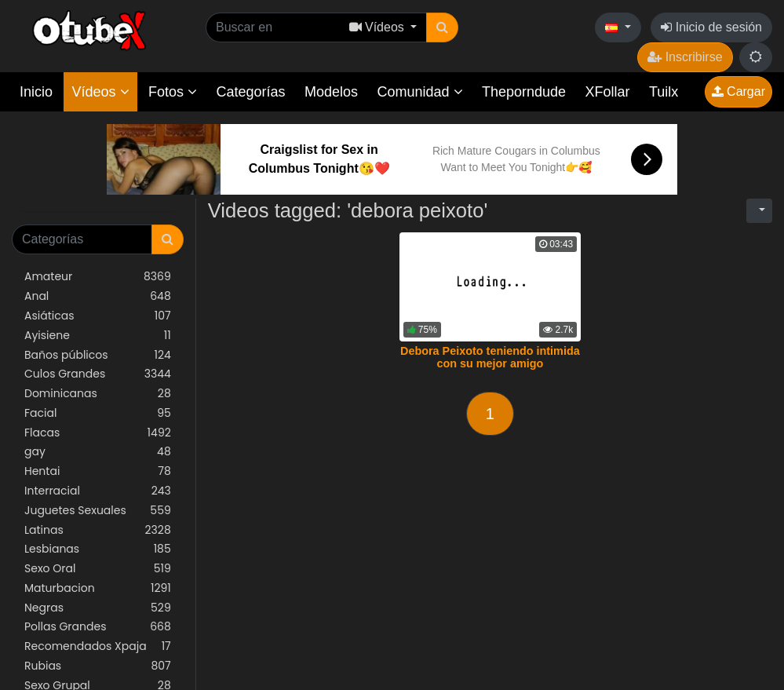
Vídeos (100, 92)
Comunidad (419, 92)
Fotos (173, 92)
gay (98, 452)
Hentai (98, 471)
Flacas (98, 433)
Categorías (250, 92)
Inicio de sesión (711, 27)
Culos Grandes (98, 374)
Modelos (331, 92)
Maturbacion (98, 588)
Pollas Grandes (98, 627)
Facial (98, 413)
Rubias (98, 666)
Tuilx (664, 92)
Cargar (738, 91)
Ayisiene (98, 336)
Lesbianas (98, 549)
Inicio (36, 92)
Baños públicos (98, 355)
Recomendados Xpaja (98, 646)
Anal (98, 296)
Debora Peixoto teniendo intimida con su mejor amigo (490, 357)
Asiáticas (98, 316)
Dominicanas (98, 394)
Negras (98, 608)
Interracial (98, 491)
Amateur (98, 277)
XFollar (608, 92)
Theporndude (524, 92)
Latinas (98, 530)
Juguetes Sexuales (98, 511)
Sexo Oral (98, 569)
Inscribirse (685, 57)
